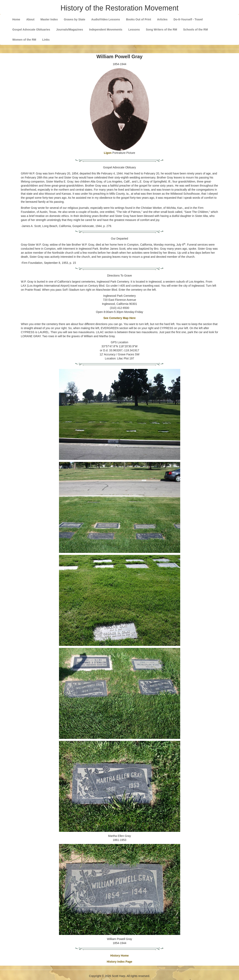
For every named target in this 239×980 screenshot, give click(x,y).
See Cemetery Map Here (120, 318)
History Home (119, 956)
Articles (162, 19)
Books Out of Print (139, 19)
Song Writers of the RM (162, 30)
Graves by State (75, 19)
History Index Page (119, 962)
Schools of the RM (196, 30)
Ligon (108, 153)
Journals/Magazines (70, 30)
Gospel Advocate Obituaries (31, 30)
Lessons (134, 30)
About (30, 19)
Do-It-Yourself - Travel (188, 19)
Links (46, 40)
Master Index (49, 19)
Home (16, 19)
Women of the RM (24, 40)
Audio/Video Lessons (106, 19)
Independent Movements (106, 30)
